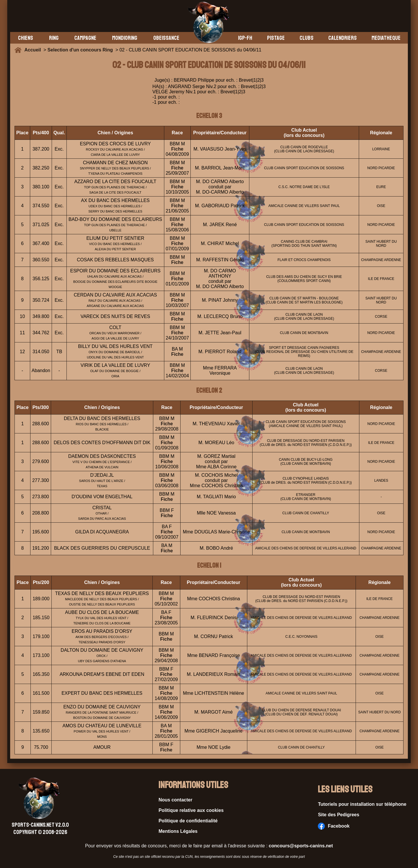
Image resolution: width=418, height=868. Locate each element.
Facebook (334, 826)
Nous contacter (175, 800)
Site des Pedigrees (338, 815)
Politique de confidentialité (188, 821)
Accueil (34, 50)
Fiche (177, 149)
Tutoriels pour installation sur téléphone (362, 804)
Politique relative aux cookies (191, 810)
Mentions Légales (178, 831)
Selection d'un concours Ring (80, 50)
